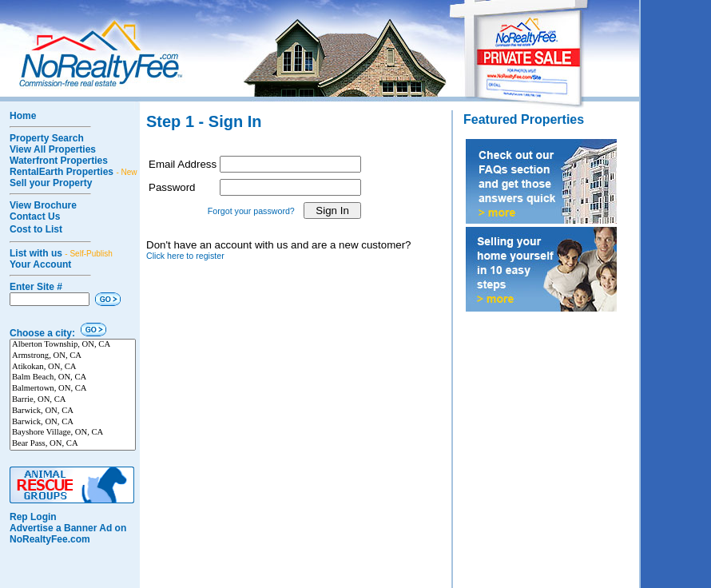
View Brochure (43, 205)
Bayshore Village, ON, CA (73, 433)
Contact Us (35, 217)
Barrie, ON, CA (73, 400)
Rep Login (33, 517)
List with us (61, 253)
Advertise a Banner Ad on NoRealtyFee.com (68, 534)
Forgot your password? (251, 211)
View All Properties (53, 149)
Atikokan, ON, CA (73, 367)
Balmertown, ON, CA (73, 389)
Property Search (47, 138)
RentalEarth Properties (73, 172)
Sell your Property (51, 183)
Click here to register (185, 256)
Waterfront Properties (59, 161)
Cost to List (36, 229)
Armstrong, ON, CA (73, 356)
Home (23, 116)
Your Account (40, 264)
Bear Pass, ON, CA (73, 444)
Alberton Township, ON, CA (73, 345)
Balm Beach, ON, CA (73, 378)
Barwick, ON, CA (73, 411)
